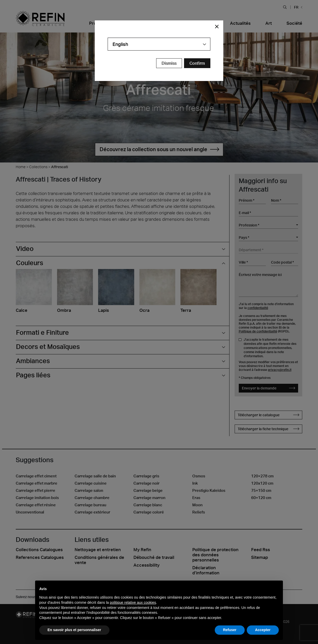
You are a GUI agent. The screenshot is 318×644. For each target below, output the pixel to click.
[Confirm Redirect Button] (197, 63)
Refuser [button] (230, 630)
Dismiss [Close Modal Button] (169, 63)
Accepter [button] (263, 630)
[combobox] (159, 44)
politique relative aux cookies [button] (133, 602)
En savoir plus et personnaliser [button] (74, 630)
